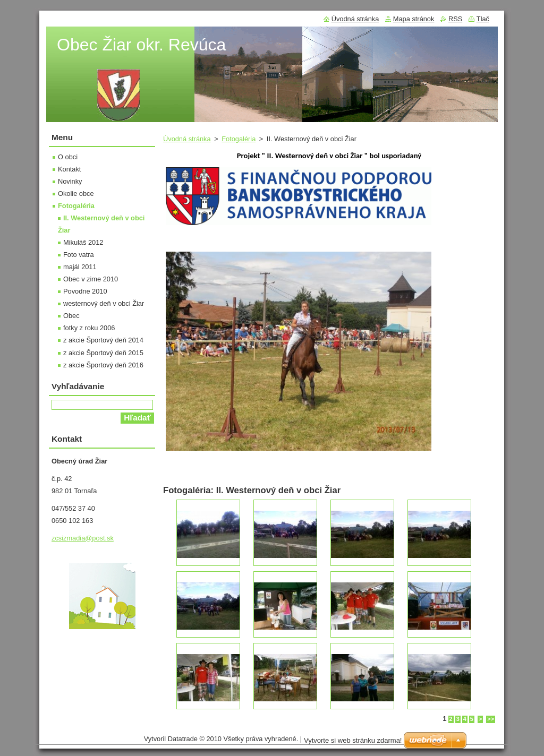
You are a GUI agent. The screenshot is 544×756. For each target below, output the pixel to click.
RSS (455, 19)
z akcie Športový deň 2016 (103, 365)
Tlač (483, 19)
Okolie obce (76, 194)
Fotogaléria (239, 139)
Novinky (70, 181)
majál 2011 (80, 267)
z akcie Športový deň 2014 (103, 340)
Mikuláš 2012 (83, 242)
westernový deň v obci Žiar (104, 303)
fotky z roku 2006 (89, 328)
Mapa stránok (414, 19)
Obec (71, 316)
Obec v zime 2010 (91, 279)
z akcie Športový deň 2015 (103, 353)
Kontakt (69, 169)
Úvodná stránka (187, 139)
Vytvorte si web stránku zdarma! (353, 740)
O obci (68, 157)
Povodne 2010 (85, 291)
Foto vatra (79, 255)
